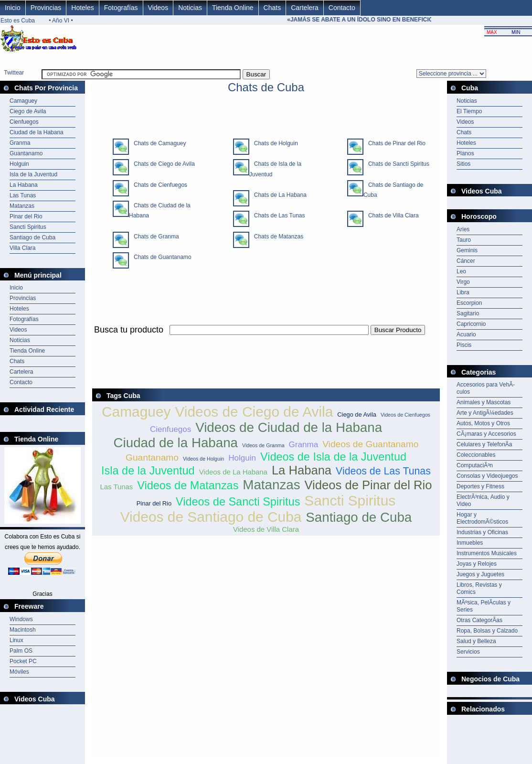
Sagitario (468, 313)
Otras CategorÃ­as (479, 620)
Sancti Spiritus (28, 227)
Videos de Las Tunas (383, 471)
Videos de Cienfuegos (405, 415)
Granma (20, 143)
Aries (463, 229)
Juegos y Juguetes (480, 574)
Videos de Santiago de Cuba (211, 517)
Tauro (464, 240)
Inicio (13, 8)
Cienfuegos (24, 122)
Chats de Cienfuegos (158, 185)
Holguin (19, 164)
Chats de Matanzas (276, 237)
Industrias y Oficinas (482, 532)
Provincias (46, 8)
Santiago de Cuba (32, 237)
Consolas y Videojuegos (487, 476)
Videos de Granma (263, 445)
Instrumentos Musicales (487, 553)
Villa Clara (22, 248)
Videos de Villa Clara (266, 529)
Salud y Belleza (476, 641)
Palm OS (21, 651)
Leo (461, 271)
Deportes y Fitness (480, 486)
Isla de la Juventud (33, 174)
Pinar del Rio (26, 216)
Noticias (190, 8)
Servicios (468, 652)
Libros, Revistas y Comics (479, 588)
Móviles (19, 672)
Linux (16, 640)
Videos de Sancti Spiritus (238, 502)
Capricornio (471, 324)
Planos (465, 153)
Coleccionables (476, 455)
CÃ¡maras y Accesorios (486, 434)
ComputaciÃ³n (475, 465)
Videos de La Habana (233, 472)
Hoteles (82, 8)
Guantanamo (26, 153)
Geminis (467, 250)
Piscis (464, 345)
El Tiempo (469, 111)
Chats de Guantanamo (160, 257)
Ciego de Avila (28, 111)
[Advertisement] (266, 340)
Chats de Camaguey (157, 143)
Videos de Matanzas (188, 485)
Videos (158, 8)
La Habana (24, 185)
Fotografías (121, 8)
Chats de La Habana (278, 195)
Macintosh (23, 630)
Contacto (342, 8)
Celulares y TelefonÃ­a (484, 444)
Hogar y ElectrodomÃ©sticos (482, 518)
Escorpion (469, 303)
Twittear (14, 73)
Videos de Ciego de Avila (254, 412)
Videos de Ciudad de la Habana (289, 427)
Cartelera (305, 8)
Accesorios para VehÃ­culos (486, 388)
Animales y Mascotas (484, 402)
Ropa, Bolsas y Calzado (487, 631)
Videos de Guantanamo (370, 444)
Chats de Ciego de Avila (162, 164)
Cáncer (466, 261)
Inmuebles (470, 543)
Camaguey (23, 101)
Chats (272, 8)
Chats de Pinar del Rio (394, 143)
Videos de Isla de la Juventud (333, 457)
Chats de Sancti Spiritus (396, 164)
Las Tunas (23, 195)
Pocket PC (23, 661)
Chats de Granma (154, 237)
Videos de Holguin (203, 459)
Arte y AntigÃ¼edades (485, 413)
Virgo (463, 282)
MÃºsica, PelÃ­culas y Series (484, 606)
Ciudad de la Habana (37, 132)
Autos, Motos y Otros (483, 423)
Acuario (466, 334)
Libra (463, 292)
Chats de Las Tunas (277, 215)
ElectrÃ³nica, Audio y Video (483, 500)
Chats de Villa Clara (391, 215)
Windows (21, 619)
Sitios (463, 164)
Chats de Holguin (274, 143)
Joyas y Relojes (477, 564)
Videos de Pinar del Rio (368, 485)
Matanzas (22, 206)
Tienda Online (233, 8)
